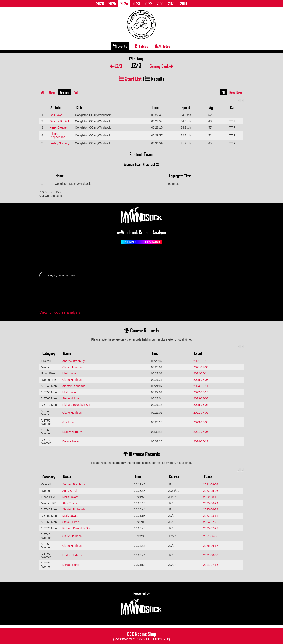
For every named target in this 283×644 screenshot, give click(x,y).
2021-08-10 (201, 361)
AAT (76, 92)
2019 (183, 4)
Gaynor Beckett (60, 121)
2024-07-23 (211, 522)
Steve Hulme (71, 398)
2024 (124, 4)
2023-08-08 (201, 398)
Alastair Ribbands (74, 386)
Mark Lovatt (70, 373)
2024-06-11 (201, 386)
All (43, 92)
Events (120, 46)
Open (52, 92)
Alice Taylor (70, 503)
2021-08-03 (211, 484)
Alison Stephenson (57, 135)
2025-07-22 (211, 528)
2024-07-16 (211, 565)
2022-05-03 (211, 491)
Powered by (141, 603)
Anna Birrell (70, 491)
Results (155, 78)
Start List (130, 78)
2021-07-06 (201, 367)
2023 (136, 4)
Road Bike (236, 92)
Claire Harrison (72, 367)
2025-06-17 (211, 546)
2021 (160, 4)
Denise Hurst (71, 441)
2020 (172, 4)
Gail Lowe (56, 115)
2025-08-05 (201, 405)
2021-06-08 (211, 536)
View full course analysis (60, 312)
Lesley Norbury (59, 143)
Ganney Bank (161, 66)
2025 (112, 4)
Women (64, 92)
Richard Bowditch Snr (76, 405)
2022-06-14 (201, 373)
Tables (141, 46)
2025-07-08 (201, 380)
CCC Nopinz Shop (141, 636)
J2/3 (116, 66)
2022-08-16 (211, 497)
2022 (148, 4)
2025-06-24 (211, 503)
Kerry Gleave (58, 127)
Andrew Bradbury (74, 361)
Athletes (162, 46)
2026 (100, 4)
